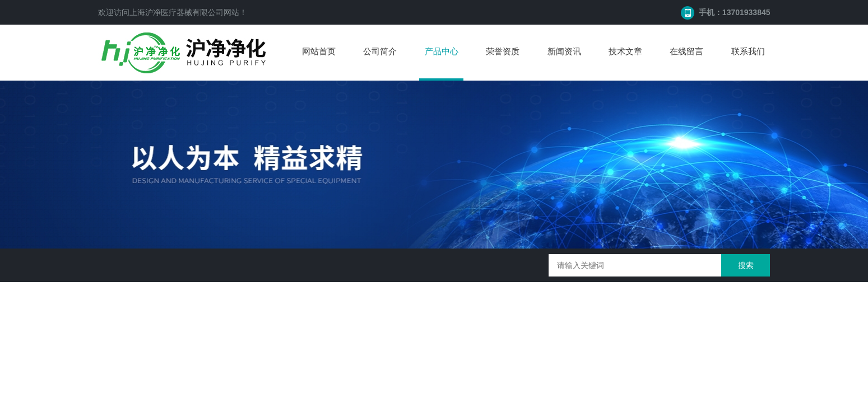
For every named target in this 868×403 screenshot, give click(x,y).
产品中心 (442, 51)
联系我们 (748, 51)
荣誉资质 (503, 51)
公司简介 (380, 51)
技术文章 (625, 51)
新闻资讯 (564, 51)
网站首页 (319, 51)
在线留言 (686, 51)
